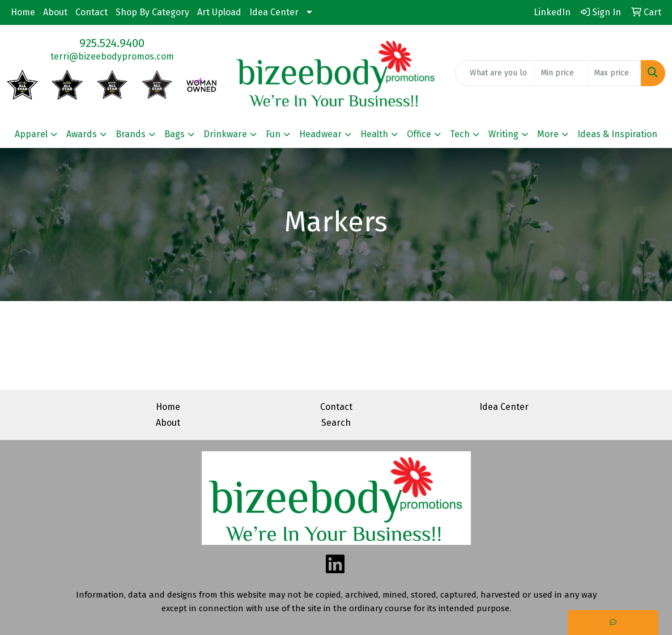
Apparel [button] (31, 134)
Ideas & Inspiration (617, 134)
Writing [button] (503, 134)
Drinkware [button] (225, 134)
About (55, 12)
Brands (131, 134)
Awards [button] (82, 134)
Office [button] (419, 134)
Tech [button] (460, 134)
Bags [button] (175, 134)
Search (336, 423)
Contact (92, 12)
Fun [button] (273, 134)
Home (23, 12)
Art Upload (219, 12)
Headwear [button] (320, 134)
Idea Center (274, 12)
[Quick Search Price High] (614, 73)
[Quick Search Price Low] (561, 73)
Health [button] (374, 134)
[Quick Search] (495, 73)
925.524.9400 (112, 43)
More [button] (548, 134)
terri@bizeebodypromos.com (112, 56)
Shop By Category (152, 12)
